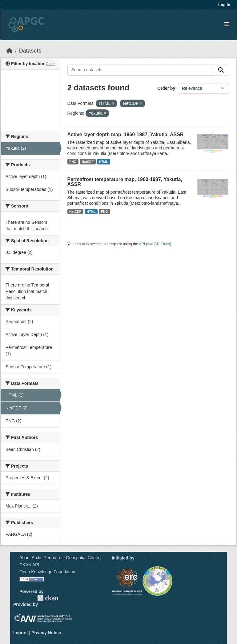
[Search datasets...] (141, 70)
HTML (104, 162)
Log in (224, 5)
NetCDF (88, 162)
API (142, 244)
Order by (166, 88)
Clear (50, 64)
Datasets (30, 51)
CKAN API (29, 565)
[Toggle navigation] (227, 24)
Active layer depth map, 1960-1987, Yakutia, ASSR (126, 134)
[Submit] (221, 70)
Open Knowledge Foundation (47, 572)
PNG (73, 162)
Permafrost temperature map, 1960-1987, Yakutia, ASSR (125, 182)
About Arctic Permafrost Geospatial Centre (60, 558)
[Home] (10, 51)
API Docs (162, 244)
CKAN (48, 598)
